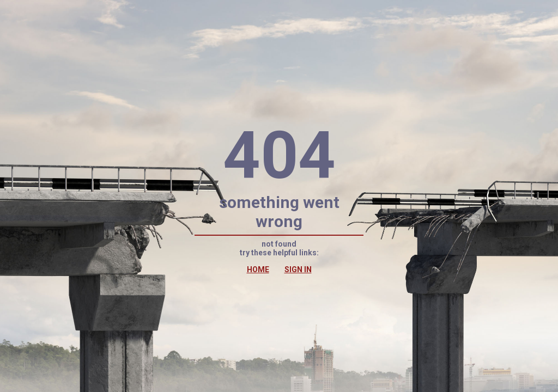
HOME (258, 269)
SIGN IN (298, 269)
